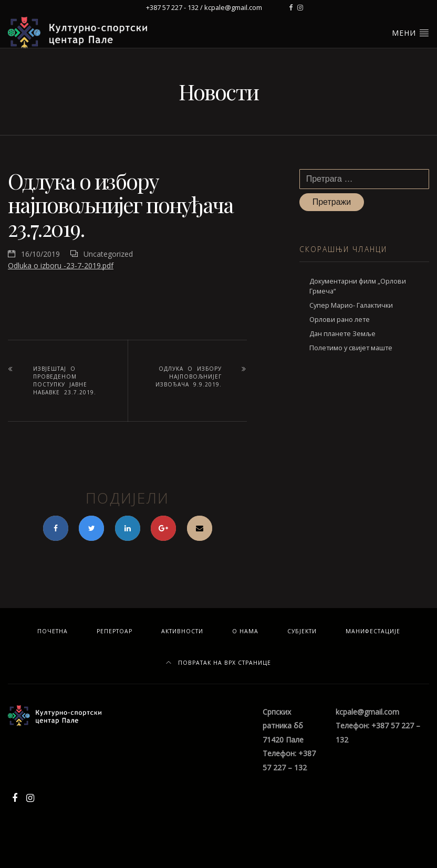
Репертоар (115, 631)
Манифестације (373, 631)
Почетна (53, 631)
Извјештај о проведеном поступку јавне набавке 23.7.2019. (65, 380)
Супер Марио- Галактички (351, 305)
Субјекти (302, 631)
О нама (245, 631)
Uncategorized (108, 254)
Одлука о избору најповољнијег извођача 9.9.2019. (189, 377)
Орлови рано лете (340, 320)
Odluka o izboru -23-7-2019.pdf (61, 265)
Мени (410, 33)
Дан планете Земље (342, 334)
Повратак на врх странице (218, 663)
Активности (182, 631)
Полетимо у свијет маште (351, 348)
